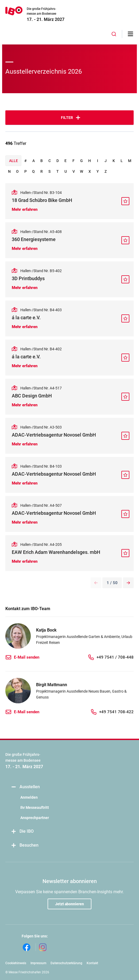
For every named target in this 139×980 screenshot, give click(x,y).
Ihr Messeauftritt (35, 808)
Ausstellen (25, 787)
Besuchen (25, 845)
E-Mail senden (27, 657)
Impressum (38, 963)
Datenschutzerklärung (66, 963)
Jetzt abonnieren (69, 904)
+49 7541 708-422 (116, 712)
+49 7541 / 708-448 (115, 657)
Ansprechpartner (35, 818)
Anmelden (29, 797)
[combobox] (114, 34)
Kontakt (92, 963)
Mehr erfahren (25, 209)
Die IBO (22, 831)
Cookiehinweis (16, 963)
